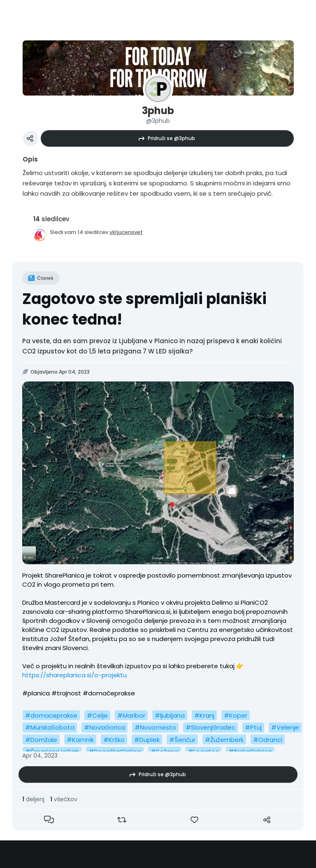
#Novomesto (155, 727)
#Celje (97, 715)
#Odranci (268, 740)
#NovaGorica (105, 727)
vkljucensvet (126, 232)
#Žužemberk (224, 740)
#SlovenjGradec (210, 727)
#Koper (236, 715)
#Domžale (41, 740)
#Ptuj (253, 727)
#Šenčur (182, 740)
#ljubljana (170, 715)
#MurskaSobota (50, 727)
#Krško (114, 740)
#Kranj (204, 715)
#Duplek (147, 740)
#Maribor (131, 715)
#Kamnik (80, 740)
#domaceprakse (51, 715)
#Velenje (285, 727)
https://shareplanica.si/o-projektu (74, 675)
